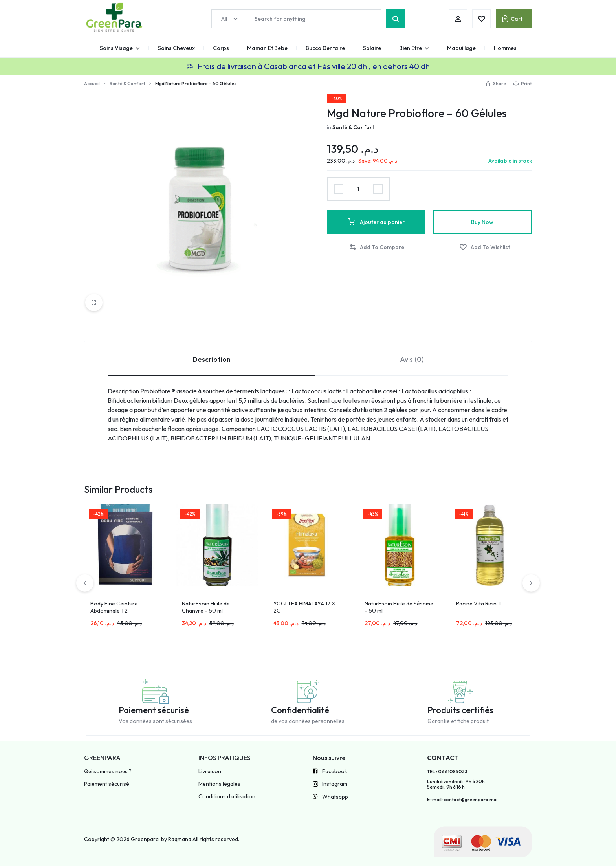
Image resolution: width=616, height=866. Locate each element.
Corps (221, 48)
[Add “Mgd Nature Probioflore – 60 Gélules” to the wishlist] (485, 247)
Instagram (330, 785)
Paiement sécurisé (107, 784)
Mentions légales (219, 784)
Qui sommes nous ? (108, 772)
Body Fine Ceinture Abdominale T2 (114, 607)
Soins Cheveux (176, 48)
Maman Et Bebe (267, 48)
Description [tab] (212, 359)
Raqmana (180, 839)
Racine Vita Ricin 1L (479, 604)
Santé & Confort (127, 83)
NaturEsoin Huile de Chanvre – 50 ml (206, 607)
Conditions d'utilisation (227, 797)
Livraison (210, 772)
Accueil (92, 83)
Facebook (330, 772)
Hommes (505, 48)
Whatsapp (330, 797)
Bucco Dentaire (325, 48)
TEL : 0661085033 (447, 772)
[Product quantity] (358, 189)
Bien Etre (414, 48)
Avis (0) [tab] (412, 359)
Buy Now (482, 222)
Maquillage (461, 48)
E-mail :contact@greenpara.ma (462, 800)
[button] (377, 247)
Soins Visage (120, 48)
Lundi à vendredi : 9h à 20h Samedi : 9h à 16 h (456, 784)
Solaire (372, 48)
